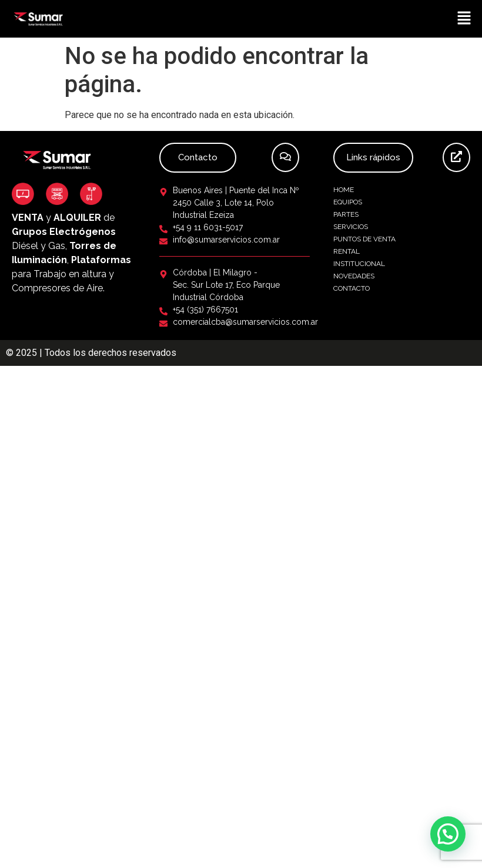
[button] (464, 19)
